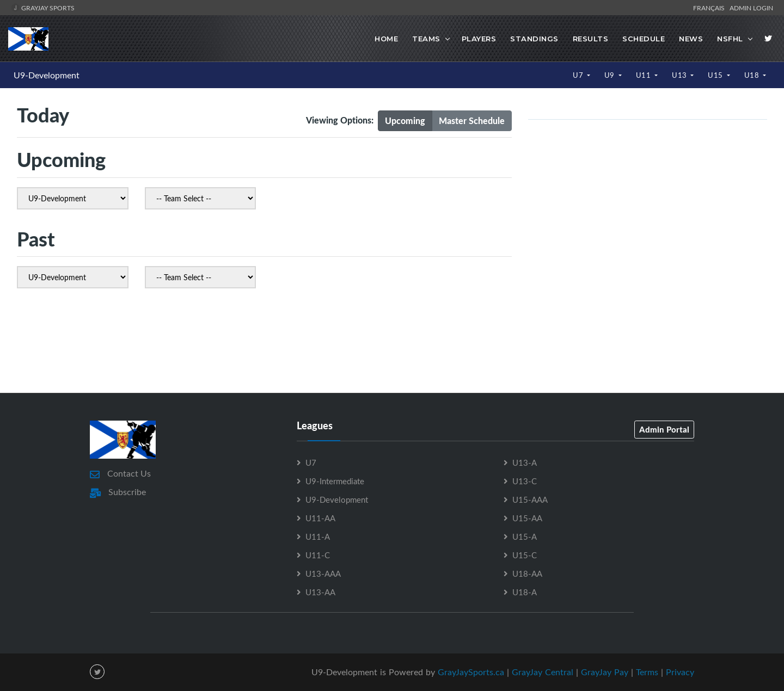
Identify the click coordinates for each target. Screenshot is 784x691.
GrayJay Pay (605, 672)
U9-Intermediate (335, 481)
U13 (680, 75)
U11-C (318, 555)
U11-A (318, 536)
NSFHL (730, 39)
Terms (647, 672)
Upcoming (405, 121)
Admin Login (751, 8)
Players (479, 39)
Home (386, 39)
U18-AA (527, 573)
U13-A (525, 462)
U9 (611, 75)
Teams (426, 39)
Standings (534, 39)
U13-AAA (323, 573)
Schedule (644, 39)
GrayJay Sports (43, 8)
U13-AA (320, 592)
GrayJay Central (543, 672)
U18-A (525, 592)
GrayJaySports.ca (471, 672)
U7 (579, 75)
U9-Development (47, 75)
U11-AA (320, 518)
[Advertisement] (392, 344)
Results (591, 39)
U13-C (525, 481)
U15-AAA (530, 499)
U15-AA (527, 518)
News (691, 39)
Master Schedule (472, 121)
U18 (753, 75)
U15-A (525, 536)
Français (710, 8)
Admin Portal (664, 429)
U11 (644, 75)
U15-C (525, 555)
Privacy (680, 672)
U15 (716, 75)
